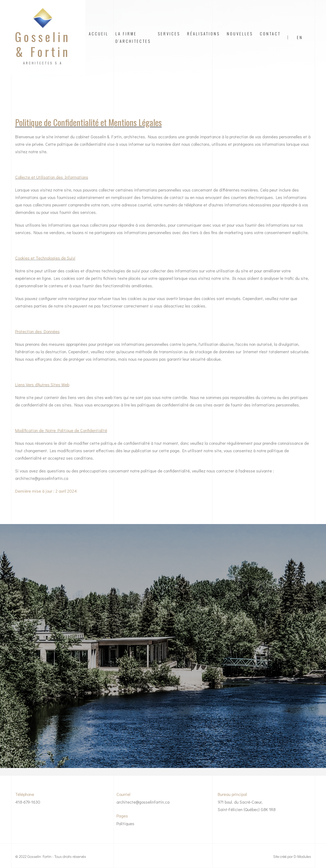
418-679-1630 (28, 802)
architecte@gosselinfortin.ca (143, 802)
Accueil (99, 34)
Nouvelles (240, 34)
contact (270, 34)
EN (300, 37)
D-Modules (302, 856)
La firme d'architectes (133, 37)
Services (169, 34)
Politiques (125, 823)
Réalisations (204, 34)
